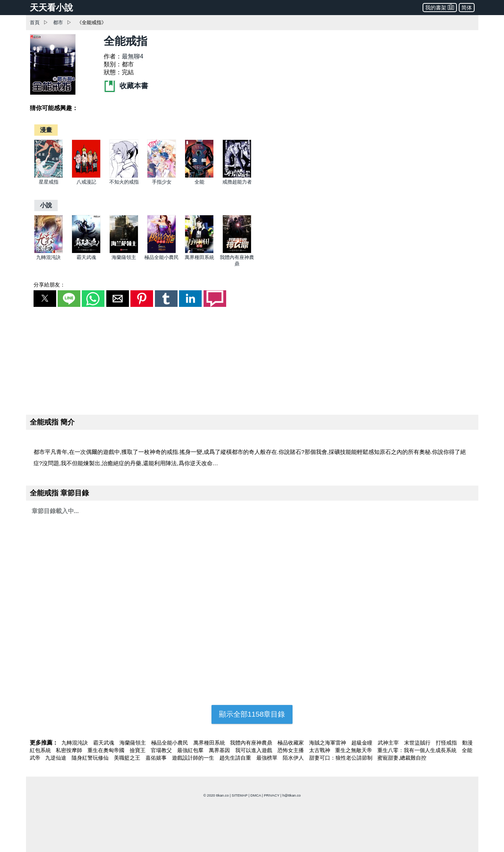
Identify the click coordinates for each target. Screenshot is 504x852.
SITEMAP (240, 795)
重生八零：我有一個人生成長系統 (418, 750)
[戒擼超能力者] (237, 176)
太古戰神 (320, 750)
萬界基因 (220, 750)
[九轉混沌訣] (48, 252)
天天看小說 (51, 8)
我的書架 (440, 7)
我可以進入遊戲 (254, 750)
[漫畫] (46, 130)
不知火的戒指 (124, 182)
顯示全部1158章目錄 (252, 714)
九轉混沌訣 (48, 257)
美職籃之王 (128, 758)
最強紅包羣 (191, 750)
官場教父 (162, 750)
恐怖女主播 (291, 750)
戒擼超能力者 (237, 182)
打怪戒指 (447, 743)
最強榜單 (268, 758)
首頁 (35, 22)
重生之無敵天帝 (354, 750)
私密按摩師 (70, 750)
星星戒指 (49, 182)
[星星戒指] (48, 176)
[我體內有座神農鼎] (237, 252)
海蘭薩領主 (124, 257)
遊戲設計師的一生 (194, 758)
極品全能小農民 (162, 257)
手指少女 (162, 182)
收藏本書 (126, 86)
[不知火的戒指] (124, 176)
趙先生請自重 (236, 758)
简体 (467, 8)
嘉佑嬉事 (157, 758)
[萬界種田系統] (199, 252)
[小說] (46, 205)
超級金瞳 (363, 743)
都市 (58, 22)
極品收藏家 (291, 743)
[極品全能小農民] (162, 252)
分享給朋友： (49, 285)
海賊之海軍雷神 (328, 743)
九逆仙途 (57, 758)
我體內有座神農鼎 (252, 743)
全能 (199, 182)
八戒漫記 (86, 182)
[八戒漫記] (86, 176)
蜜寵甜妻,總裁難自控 (402, 758)
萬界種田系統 (199, 257)
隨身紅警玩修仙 (91, 758)
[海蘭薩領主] (124, 252)
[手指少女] (162, 176)
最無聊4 (133, 56)
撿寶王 (138, 750)
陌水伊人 (294, 758)
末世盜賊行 (418, 743)
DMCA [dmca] (256, 795)
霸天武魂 (86, 257)
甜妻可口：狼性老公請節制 (342, 758)
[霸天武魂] (86, 252)
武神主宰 (389, 743)
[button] (45, 299)
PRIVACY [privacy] (272, 795)
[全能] (199, 176)
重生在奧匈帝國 (107, 750)
